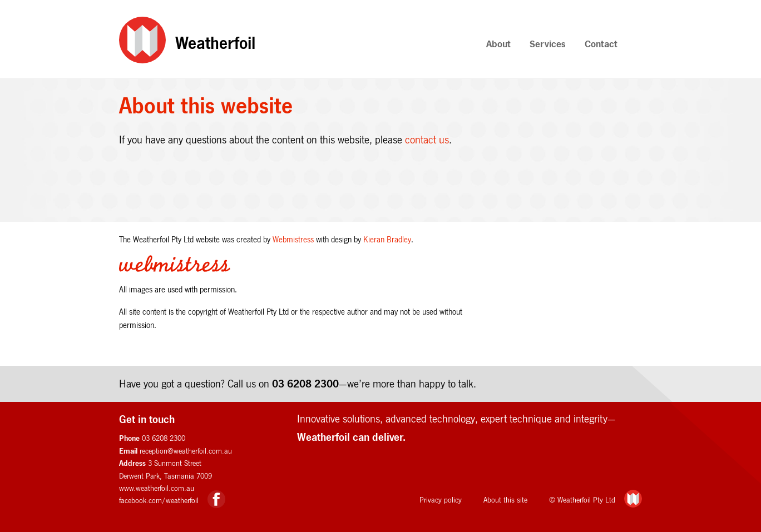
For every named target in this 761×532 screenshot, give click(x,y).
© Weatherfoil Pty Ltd (582, 500)
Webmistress (293, 240)
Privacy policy (441, 500)
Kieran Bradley (387, 240)
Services (548, 43)
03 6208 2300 (305, 383)
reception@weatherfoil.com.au (186, 451)
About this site (505, 500)
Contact (601, 43)
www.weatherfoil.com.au (157, 488)
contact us (427, 140)
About (498, 43)
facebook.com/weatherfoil (159, 500)
